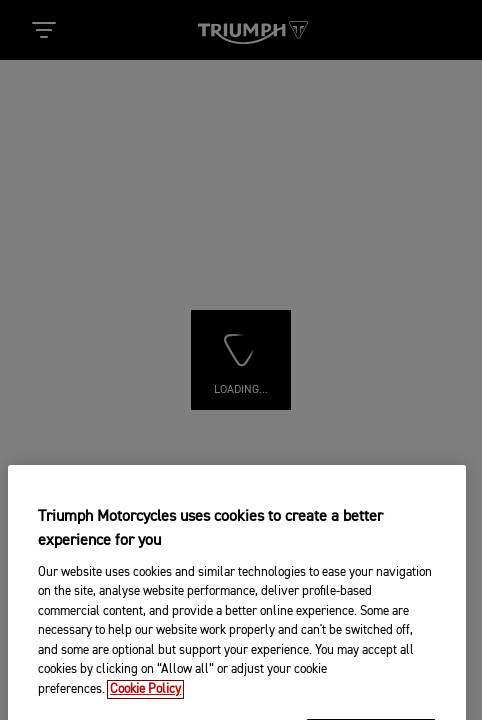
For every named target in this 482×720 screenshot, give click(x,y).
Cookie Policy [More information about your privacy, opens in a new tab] (145, 708)
